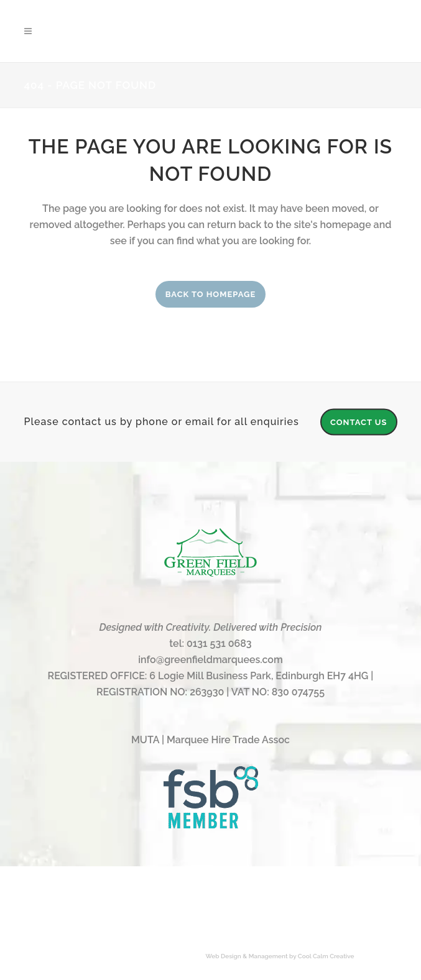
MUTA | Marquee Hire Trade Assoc (210, 740)
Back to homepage (211, 294)
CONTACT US (359, 422)
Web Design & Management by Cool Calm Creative (280, 956)
